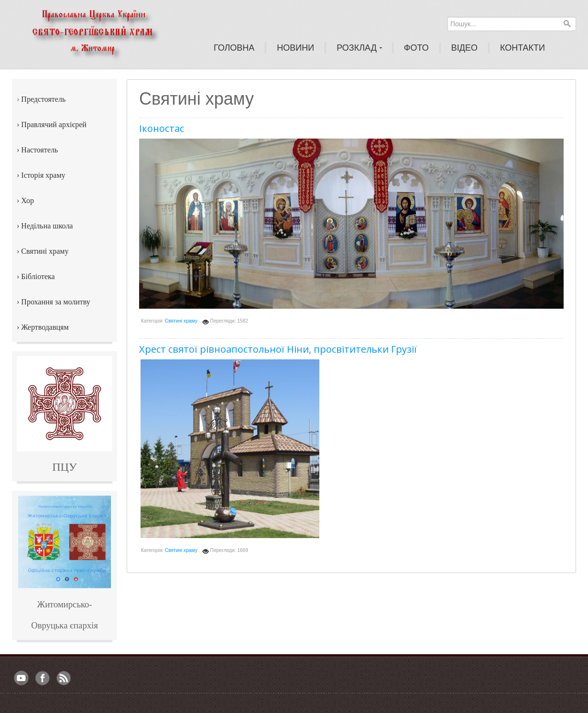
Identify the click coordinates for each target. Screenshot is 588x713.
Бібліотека (38, 276)
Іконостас (162, 128)
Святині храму (181, 321)
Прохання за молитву (55, 302)
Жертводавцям (45, 327)
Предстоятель (43, 99)
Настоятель (39, 150)
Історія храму (43, 175)
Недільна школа (47, 226)
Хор (27, 200)
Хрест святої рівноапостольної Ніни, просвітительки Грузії (278, 349)
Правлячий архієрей (54, 124)
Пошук (567, 23)
